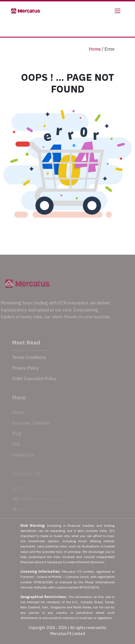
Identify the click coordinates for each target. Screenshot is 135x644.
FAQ (16, 448)
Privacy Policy (25, 372)
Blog (17, 437)
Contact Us (23, 458)
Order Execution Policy (34, 383)
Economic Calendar (31, 426)
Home (95, 49)
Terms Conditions (29, 361)
